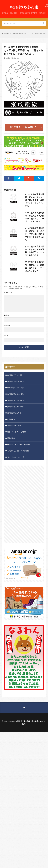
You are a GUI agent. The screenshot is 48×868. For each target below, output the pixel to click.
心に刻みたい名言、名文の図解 (18, 451)
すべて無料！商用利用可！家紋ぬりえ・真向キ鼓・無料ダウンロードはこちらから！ (35, 217)
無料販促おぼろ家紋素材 (16, 400)
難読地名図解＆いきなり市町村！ (19, 445)
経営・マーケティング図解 (17, 432)
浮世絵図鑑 (11, 438)
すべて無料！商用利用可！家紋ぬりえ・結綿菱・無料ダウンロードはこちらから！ (35, 266)
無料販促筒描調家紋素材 (16, 407)
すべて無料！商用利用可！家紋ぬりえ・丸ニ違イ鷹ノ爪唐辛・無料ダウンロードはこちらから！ (35, 200)
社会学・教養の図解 (14, 426)
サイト (6, 336)
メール (7, 325)
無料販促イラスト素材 (10, 13)
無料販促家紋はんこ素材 (16, 394)
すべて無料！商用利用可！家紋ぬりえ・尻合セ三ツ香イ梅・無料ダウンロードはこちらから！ (35, 234)
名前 (6, 315)
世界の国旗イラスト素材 (16, 388)
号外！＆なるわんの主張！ (17, 457)
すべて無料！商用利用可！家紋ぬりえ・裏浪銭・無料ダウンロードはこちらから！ (35, 251)
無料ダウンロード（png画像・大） (24, 127)
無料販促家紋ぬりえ (19, 33)
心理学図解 (11, 419)
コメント (8, 293)
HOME (6, 33)
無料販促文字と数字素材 (28, 13)
